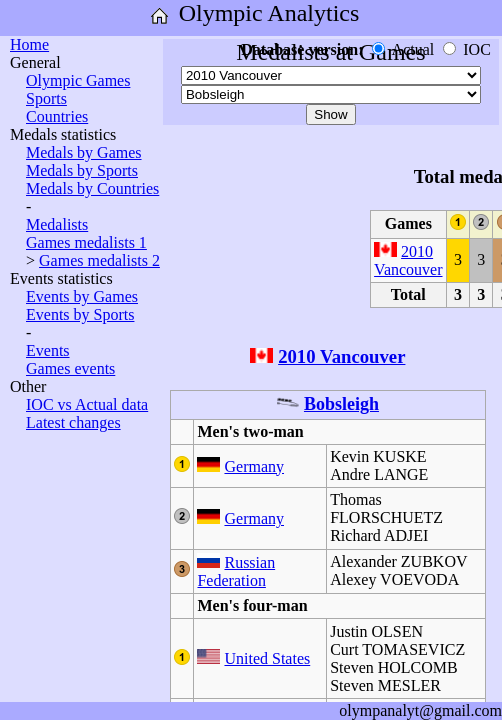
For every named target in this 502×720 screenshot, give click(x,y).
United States (267, 658)
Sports (46, 98)
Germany (254, 466)
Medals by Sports (82, 170)
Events (48, 350)
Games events (70, 368)
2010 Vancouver (408, 260)
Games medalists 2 (99, 260)
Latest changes (73, 422)
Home (29, 44)
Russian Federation (236, 571)
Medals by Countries (92, 188)
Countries (57, 116)
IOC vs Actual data (87, 404)
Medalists (57, 224)
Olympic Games (78, 80)
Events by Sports (80, 314)
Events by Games (82, 296)
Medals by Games (84, 152)
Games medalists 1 (86, 242)
